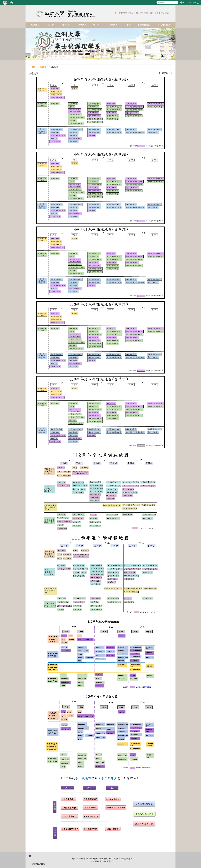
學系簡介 (35, 25)
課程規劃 (66, 25)
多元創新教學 (164, 25)
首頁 (114, 13)
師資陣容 (51, 25)
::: (171, 10)
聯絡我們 (134, 13)
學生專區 (82, 25)
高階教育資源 (144, 25)
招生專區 (113, 25)
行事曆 (128, 25)
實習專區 (97, 25)
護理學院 (144, 13)
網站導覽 (123, 13)
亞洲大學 (154, 13)
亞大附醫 (165, 13)
